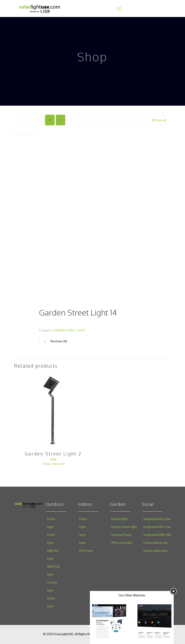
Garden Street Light (124, 527)
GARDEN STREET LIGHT (69, 330)
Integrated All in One (157, 519)
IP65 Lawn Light (122, 543)
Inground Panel (121, 535)
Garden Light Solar (156, 551)
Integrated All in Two (157, 527)
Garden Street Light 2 (53, 454)
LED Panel (86, 551)
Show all (159, 120)
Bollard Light (119, 519)
